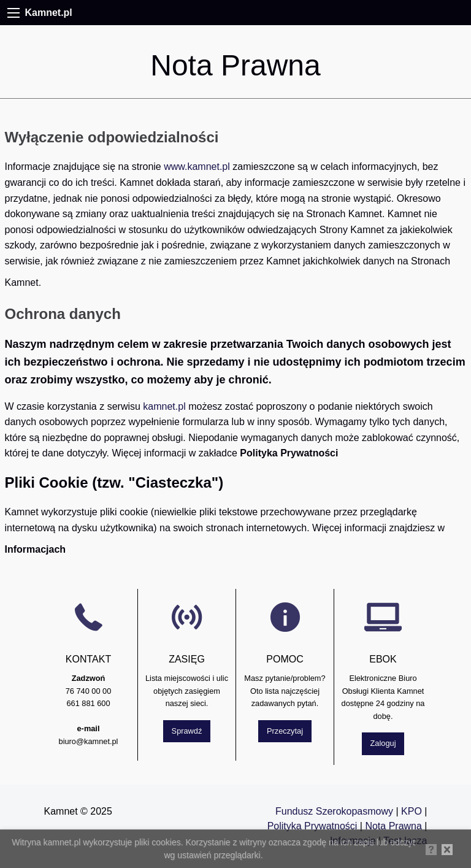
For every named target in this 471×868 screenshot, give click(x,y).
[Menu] (13, 13)
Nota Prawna (395, 826)
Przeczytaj (285, 731)
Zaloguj (383, 743)
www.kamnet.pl (197, 167)
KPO (412, 811)
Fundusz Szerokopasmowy (334, 811)
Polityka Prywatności (312, 826)
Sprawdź (187, 731)
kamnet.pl (164, 406)
